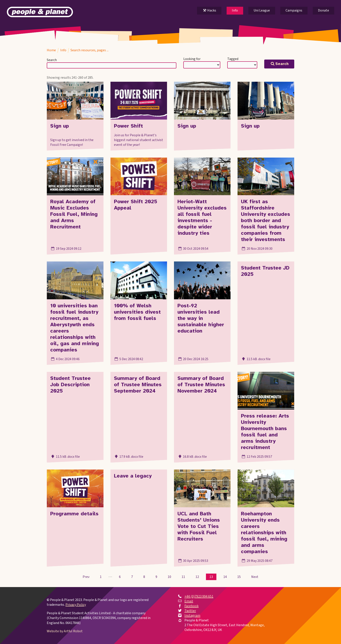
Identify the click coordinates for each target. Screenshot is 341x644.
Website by (65, 631)
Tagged (233, 59)
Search (52, 60)
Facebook (191, 606)
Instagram (192, 616)
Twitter (190, 611)
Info (235, 10)
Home (51, 50)
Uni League (262, 10)
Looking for (192, 59)
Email (189, 601)
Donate (323, 10)
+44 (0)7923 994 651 (199, 596)
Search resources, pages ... (89, 50)
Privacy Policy (76, 605)
